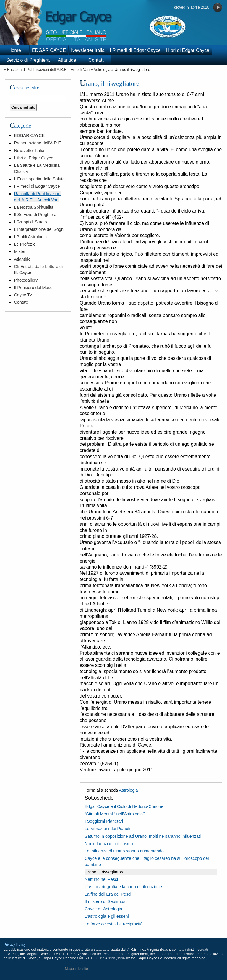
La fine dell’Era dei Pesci (108, 894)
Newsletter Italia (88, 50)
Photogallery (26, 280)
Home (15, 50)
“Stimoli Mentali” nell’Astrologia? (115, 814)
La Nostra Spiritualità (34, 207)
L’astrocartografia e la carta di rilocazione (123, 887)
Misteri (20, 251)
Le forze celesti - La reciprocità (113, 924)
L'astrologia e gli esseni (107, 916)
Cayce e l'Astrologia (103, 909)
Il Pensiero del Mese (33, 288)
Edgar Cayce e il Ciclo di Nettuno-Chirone (124, 806)
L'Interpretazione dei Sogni (39, 229)
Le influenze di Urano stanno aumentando (124, 851)
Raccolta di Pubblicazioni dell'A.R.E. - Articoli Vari (48, 70)
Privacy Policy (15, 945)
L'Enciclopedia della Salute (39, 179)
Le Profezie (25, 244)
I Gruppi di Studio (30, 222)
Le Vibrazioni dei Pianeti (107, 829)
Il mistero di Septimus (105, 901)
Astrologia (102, 70)
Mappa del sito (77, 969)
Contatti (97, 60)
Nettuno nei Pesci (101, 879)
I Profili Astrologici (31, 237)
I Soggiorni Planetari (104, 821)
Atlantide (67, 60)
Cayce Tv (23, 295)
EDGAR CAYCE (49, 50)
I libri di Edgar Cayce (188, 50)
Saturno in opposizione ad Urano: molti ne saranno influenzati (143, 836)
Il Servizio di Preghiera (26, 60)
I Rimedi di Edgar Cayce (135, 50)
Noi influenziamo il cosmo (109, 844)
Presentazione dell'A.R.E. (38, 143)
